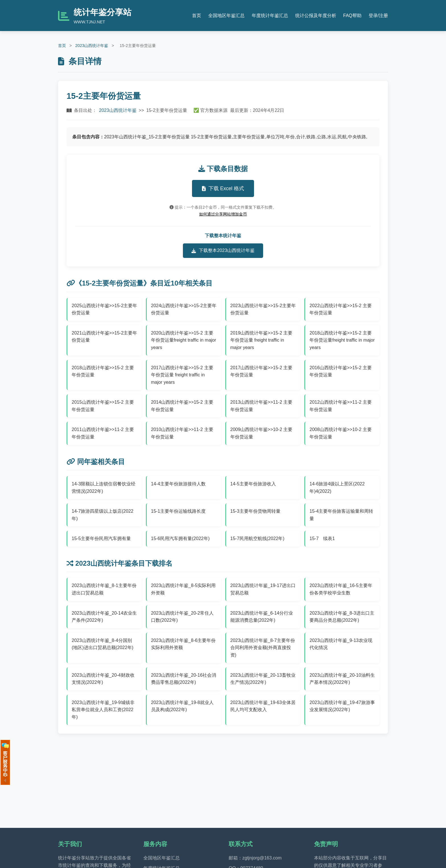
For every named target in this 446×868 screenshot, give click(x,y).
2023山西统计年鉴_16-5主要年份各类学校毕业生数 (341, 589)
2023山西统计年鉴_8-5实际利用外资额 (183, 589)
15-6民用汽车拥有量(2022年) (180, 538)
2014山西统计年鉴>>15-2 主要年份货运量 (182, 406)
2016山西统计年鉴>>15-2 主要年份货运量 (341, 371)
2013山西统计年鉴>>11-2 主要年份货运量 (262, 406)
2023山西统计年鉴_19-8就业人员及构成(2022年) (182, 706)
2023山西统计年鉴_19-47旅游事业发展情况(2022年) (342, 706)
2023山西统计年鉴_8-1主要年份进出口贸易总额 (104, 589)
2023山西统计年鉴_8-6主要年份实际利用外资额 (183, 644)
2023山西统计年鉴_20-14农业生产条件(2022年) (104, 617)
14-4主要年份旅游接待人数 (178, 484)
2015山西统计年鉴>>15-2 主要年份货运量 (103, 406)
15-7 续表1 (322, 538)
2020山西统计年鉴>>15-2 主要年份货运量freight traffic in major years (184, 340)
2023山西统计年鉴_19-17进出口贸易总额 (263, 589)
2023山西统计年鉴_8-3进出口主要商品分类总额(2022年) (342, 617)
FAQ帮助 (352, 16)
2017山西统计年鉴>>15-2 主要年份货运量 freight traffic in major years (182, 375)
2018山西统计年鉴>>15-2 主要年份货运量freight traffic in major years (342, 340)
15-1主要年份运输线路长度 (178, 511)
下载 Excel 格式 (223, 188)
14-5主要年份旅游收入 (253, 484)
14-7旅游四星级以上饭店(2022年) (103, 515)
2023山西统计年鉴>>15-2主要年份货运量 (263, 309)
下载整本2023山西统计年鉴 (223, 251)
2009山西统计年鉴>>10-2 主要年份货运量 (262, 433)
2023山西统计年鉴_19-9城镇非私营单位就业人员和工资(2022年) (103, 710)
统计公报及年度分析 (316, 16)
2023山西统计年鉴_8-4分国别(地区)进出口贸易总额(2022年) (103, 644)
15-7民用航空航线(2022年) (257, 538)
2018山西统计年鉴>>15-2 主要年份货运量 (103, 371)
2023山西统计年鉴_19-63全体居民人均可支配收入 (263, 706)
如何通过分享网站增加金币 (223, 214)
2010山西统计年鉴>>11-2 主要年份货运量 (182, 433)
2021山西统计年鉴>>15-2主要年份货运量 (104, 337)
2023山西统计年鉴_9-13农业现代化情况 (341, 644)
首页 (197, 16)
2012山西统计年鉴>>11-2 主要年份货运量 (341, 406)
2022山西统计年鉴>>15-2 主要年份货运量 (341, 309)
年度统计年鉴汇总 (270, 16)
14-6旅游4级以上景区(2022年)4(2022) (337, 488)
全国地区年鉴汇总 (226, 16)
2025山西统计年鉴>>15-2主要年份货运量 (104, 309)
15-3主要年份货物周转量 (255, 511)
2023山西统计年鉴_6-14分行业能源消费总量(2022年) (262, 617)
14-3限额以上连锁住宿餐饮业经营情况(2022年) (104, 488)
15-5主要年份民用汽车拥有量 (101, 538)
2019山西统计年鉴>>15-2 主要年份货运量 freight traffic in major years (262, 340)
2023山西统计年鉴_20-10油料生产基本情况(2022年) (342, 679)
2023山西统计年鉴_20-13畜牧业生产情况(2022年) (263, 679)
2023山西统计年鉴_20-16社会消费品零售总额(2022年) (184, 679)
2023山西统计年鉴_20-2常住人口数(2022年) (182, 617)
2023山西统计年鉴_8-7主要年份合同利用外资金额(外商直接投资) (263, 648)
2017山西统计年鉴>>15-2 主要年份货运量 (262, 371)
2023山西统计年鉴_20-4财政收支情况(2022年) (103, 679)
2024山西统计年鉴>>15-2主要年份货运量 (184, 309)
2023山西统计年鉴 (92, 46)
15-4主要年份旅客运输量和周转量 (341, 515)
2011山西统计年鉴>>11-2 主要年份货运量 (103, 433)
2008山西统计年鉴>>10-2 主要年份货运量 (341, 433)
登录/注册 (378, 16)
